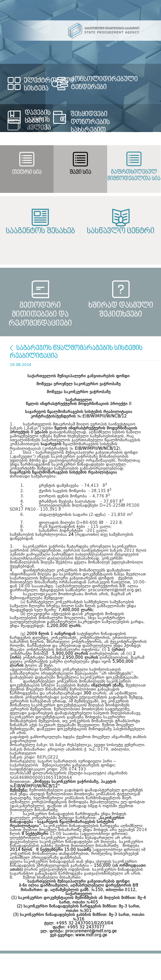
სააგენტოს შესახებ (40, 231)
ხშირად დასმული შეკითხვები (121, 310)
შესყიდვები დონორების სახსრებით (90, 122)
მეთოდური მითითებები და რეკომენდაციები (40, 310)
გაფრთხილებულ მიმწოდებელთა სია (134, 175)
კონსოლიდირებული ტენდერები (104, 83)
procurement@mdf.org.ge (91, 931)
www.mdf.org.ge (91, 935)
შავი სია (80, 172)
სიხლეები (11, 348)
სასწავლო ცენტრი (121, 231)
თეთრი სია (27, 172)
